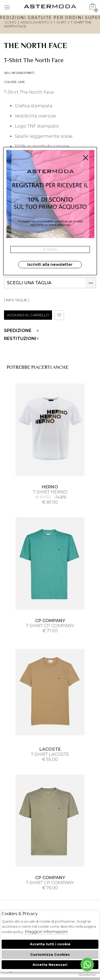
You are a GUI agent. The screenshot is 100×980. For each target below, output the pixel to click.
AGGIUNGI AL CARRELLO (28, 315)
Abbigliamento (35, 22)
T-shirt (60, 22)
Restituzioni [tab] (21, 339)
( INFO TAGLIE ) (16, 300)
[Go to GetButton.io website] (87, 975)
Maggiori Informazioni (46, 932)
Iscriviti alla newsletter (50, 264)
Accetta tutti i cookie (50, 944)
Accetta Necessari (50, 965)
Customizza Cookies (50, 955)
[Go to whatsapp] (87, 965)
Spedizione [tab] (21, 331)
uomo (10, 22)
